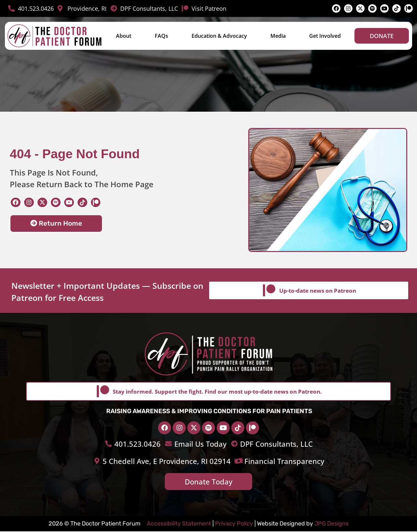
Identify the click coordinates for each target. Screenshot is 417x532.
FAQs (161, 36)
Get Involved (325, 36)
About (124, 36)
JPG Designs (331, 524)
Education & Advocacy (219, 36)
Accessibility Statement (179, 524)
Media (278, 36)
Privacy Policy (234, 524)
